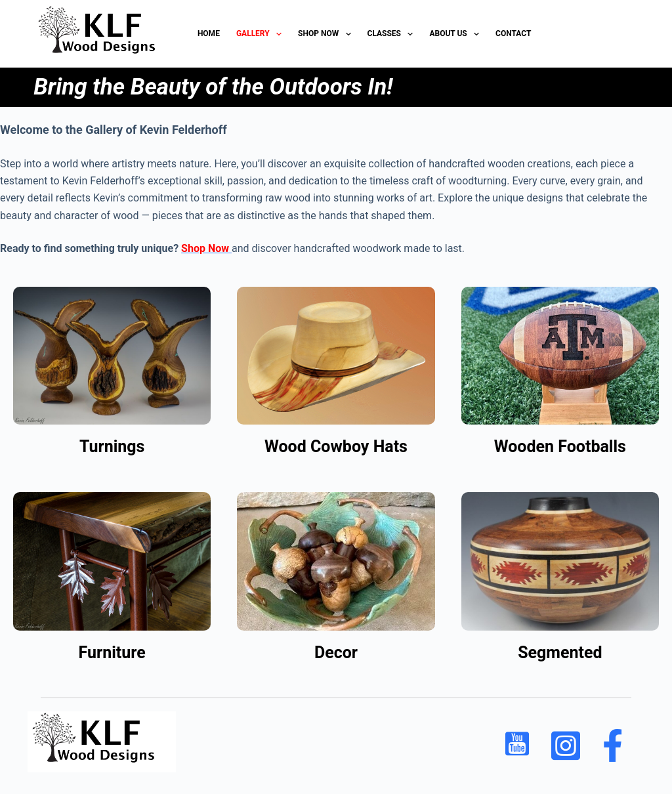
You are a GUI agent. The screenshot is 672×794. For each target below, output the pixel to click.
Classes (393, 34)
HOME (209, 33)
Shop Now (327, 34)
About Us (457, 34)
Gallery (262, 34)
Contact (513, 33)
